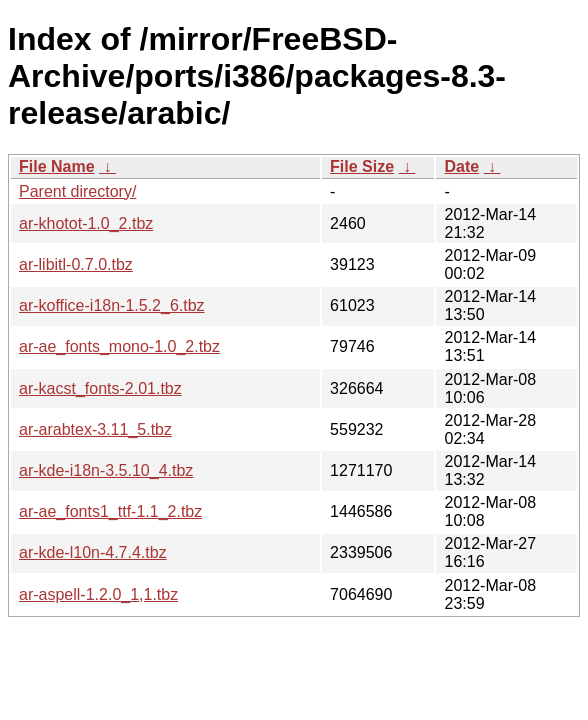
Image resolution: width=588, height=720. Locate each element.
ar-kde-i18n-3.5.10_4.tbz (106, 470)
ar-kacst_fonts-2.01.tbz (100, 388)
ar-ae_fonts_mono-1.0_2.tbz (119, 346)
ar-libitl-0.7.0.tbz (76, 264)
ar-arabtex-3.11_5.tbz (95, 429)
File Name (57, 166)
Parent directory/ (77, 191)
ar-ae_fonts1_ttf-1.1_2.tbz (110, 511)
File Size (362, 166)
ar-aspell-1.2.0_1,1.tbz (98, 594)
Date (461, 166)
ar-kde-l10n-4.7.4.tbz (93, 552)
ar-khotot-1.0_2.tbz (86, 223)
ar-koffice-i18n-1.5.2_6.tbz (112, 305)
